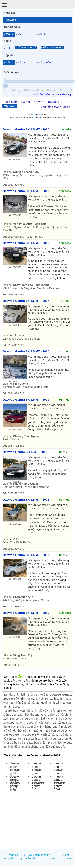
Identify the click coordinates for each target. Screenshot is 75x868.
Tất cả (10, 34)
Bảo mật (31, 858)
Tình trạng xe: (13, 27)
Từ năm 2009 (25, 47)
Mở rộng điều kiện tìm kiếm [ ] (52, 94)
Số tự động (46, 62)
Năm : (7, 41)
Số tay (22, 62)
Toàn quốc (11, 102)
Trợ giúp (51, 858)
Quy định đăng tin (40, 855)
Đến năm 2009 (52, 47)
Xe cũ (42, 34)
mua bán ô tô (18, 703)
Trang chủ (13, 855)
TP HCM (39, 101)
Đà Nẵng (54, 102)
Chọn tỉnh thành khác (56, 107)
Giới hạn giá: (12, 72)
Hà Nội (26, 102)
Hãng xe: (9, 13)
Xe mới (22, 34)
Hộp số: (9, 55)
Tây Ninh (10, 106)
